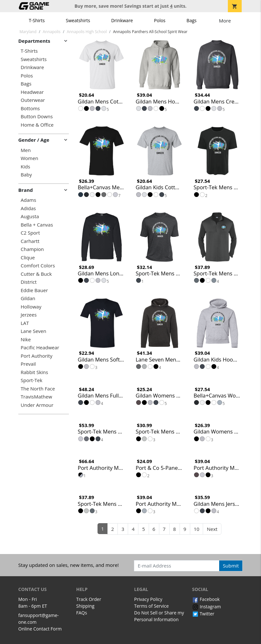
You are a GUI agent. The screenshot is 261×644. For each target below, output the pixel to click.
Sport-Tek (31, 380)
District (29, 282)
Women (29, 158)
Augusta (30, 216)
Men (26, 150)
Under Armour (37, 405)
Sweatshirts (78, 20)
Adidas (28, 208)
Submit (231, 566)
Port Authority (36, 356)
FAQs (82, 613)
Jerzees (29, 315)
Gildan (28, 298)
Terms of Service (152, 606)
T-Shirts (37, 20)
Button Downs (37, 116)
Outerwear (33, 100)
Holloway (31, 307)
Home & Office (37, 125)
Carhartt (30, 241)
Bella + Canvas (37, 225)
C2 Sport (30, 233)
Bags (192, 20)
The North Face (38, 389)
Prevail (28, 364)
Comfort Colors (38, 266)
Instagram (207, 607)
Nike (26, 340)
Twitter (203, 614)
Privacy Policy (148, 599)
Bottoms (30, 108)
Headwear (32, 92)
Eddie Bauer (34, 290)
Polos (160, 20)
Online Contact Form (40, 629)
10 (196, 529)
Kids (25, 167)
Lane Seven (33, 331)
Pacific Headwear (40, 348)
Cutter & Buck (36, 274)
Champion (32, 249)
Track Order (89, 599)
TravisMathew (36, 397)
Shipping (85, 606)
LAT (25, 323)
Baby (26, 175)
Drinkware (122, 20)
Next (212, 529)
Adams (28, 200)
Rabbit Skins (34, 372)
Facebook (206, 599)
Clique (28, 258)
